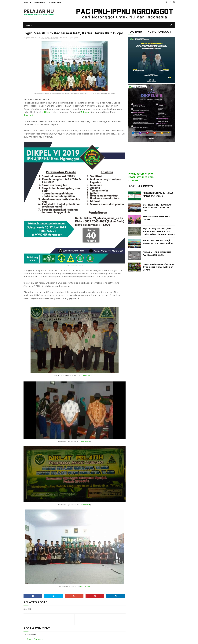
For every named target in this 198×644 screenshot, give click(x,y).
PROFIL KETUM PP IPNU (141, 174)
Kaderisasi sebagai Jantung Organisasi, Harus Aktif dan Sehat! (158, 267)
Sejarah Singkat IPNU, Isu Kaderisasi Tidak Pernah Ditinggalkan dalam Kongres (159, 231)
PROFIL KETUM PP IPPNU (141, 177)
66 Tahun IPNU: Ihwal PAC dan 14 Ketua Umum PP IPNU (157, 208)
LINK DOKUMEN (87, 378)
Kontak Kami (55, 2)
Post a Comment (35, 640)
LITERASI (133, 180)
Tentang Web (39, 2)
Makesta (84, 117)
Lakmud (29, 120)
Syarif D (76, 43)
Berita (65, 43)
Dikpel (70, 43)
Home (26, 2)
